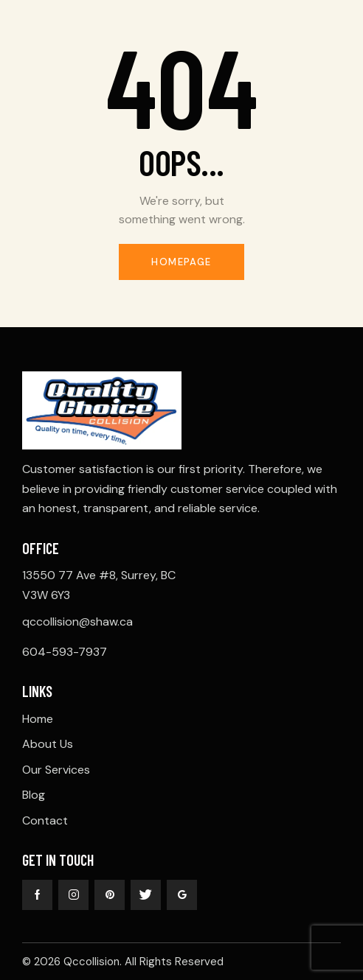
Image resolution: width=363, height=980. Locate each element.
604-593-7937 (65, 652)
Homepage (181, 262)
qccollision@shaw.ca (77, 622)
